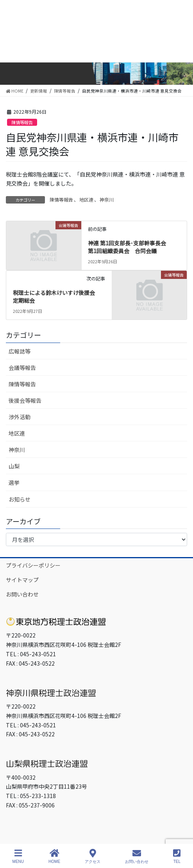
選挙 (14, 482)
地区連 (86, 199)
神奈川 (107, 199)
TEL (177, 856)
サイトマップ (22, 580)
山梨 (14, 466)
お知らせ (20, 499)
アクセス (93, 856)
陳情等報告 (22, 122)
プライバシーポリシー (33, 565)
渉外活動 (20, 417)
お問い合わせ (22, 594)
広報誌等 (20, 351)
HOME (54, 856)
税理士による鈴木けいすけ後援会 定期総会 (57, 296)
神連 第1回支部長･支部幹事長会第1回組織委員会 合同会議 (127, 247)
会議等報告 (22, 368)
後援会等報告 (25, 400)
